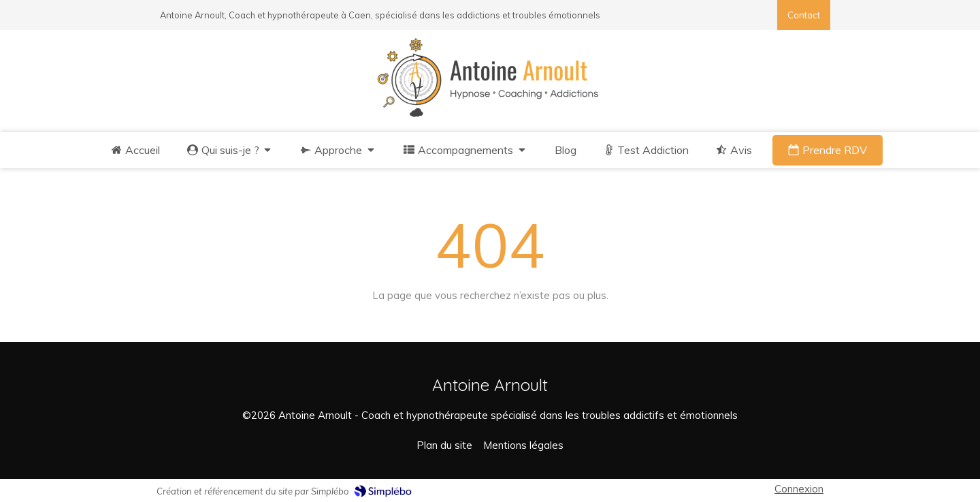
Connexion (799, 489)
